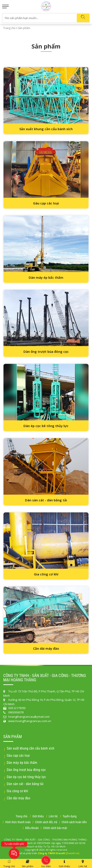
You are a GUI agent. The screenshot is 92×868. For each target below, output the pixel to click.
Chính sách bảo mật (55, 828)
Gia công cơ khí (17, 791)
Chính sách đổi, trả (46, 822)
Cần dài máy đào (18, 798)
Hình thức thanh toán (18, 822)
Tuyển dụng (70, 816)
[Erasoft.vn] (73, 853)
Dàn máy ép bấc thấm (22, 763)
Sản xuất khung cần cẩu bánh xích (31, 748)
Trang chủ (9, 28)
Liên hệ (53, 816)
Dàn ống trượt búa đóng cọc (26, 770)
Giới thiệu (38, 816)
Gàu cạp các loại (18, 755)
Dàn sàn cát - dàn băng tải (25, 784)
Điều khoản (32, 828)
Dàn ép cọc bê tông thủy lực (26, 777)
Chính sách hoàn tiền (74, 822)
